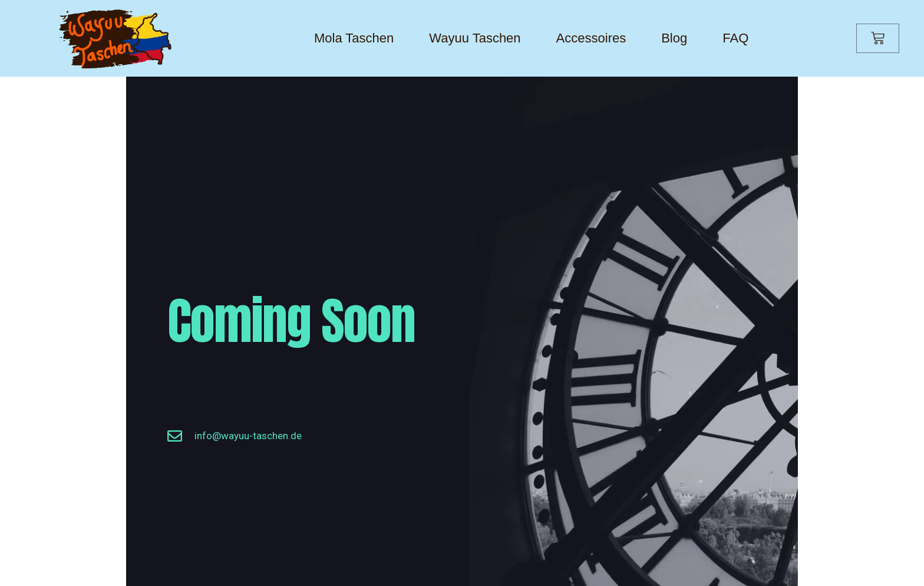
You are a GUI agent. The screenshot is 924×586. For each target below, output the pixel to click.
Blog (674, 38)
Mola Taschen (354, 38)
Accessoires (591, 38)
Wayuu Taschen (475, 38)
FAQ (735, 38)
